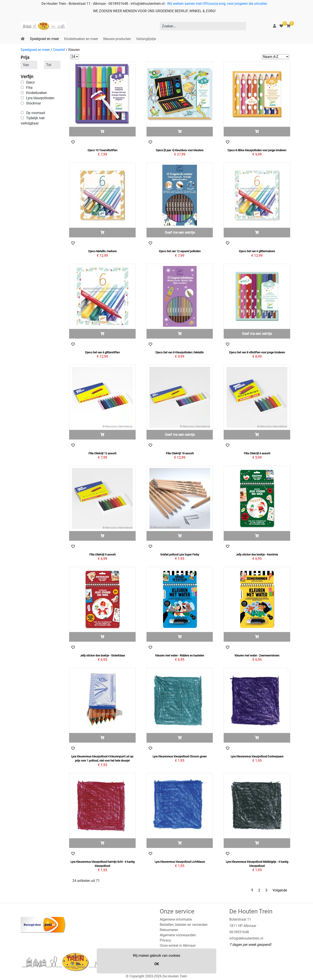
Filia (29, 88)
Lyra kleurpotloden (40, 98)
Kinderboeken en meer (81, 39)
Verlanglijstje (146, 39)
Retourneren (169, 930)
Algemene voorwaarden (178, 935)
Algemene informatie (176, 919)
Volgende (280, 890)
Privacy (165, 940)
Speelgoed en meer (44, 39)
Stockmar (33, 103)
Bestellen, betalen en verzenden (184, 925)
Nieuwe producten (117, 39)
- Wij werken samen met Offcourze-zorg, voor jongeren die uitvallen (216, 4)
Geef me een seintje (180, 232)
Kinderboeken (37, 93)
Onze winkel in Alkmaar (178, 946)
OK (157, 964)
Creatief (59, 50)
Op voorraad (36, 113)
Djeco (30, 82)
